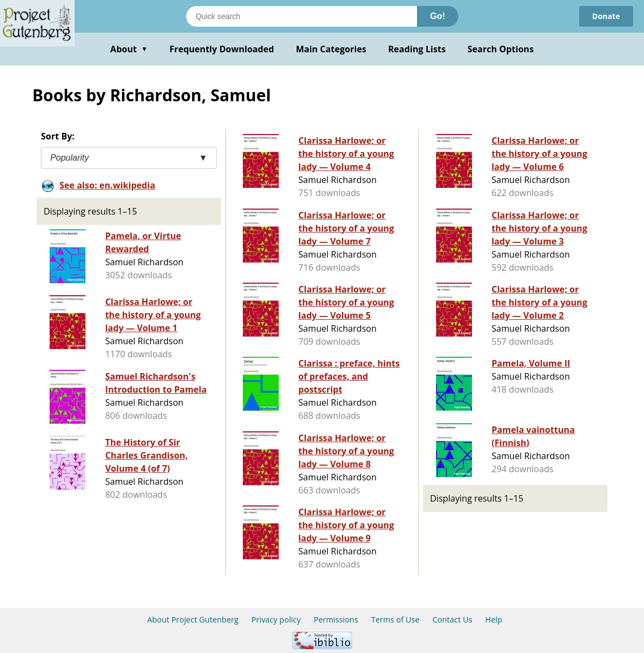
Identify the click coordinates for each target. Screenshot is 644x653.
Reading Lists (417, 49)
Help (493, 620)
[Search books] (302, 16)
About (129, 49)
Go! (438, 16)
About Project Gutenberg (193, 620)
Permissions (336, 620)
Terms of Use (395, 620)
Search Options (501, 49)
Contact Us (452, 620)
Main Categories (331, 49)
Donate (606, 16)
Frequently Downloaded (222, 49)
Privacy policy (276, 620)
